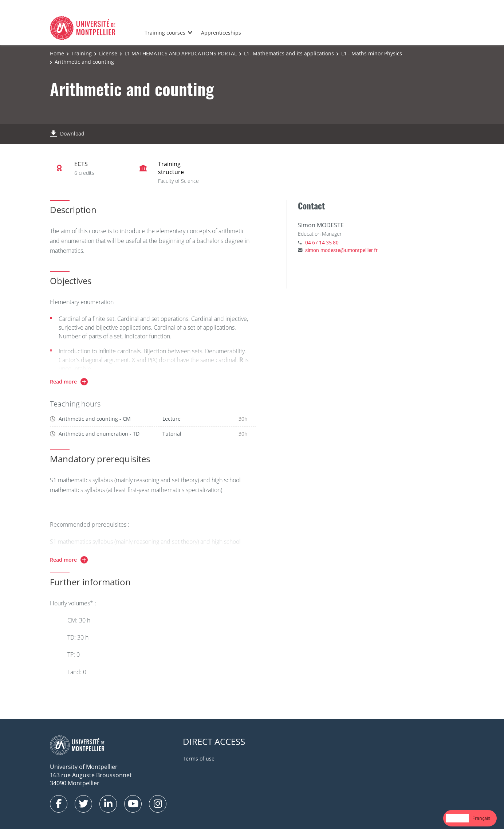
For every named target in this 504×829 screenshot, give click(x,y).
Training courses (165, 33)
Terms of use (199, 759)
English (457, 818)
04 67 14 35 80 (322, 242)
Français (481, 818)
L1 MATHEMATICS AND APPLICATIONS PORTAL (181, 53)
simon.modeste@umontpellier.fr (341, 250)
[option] (481, 818)
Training (82, 53)
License (108, 53)
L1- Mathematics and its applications (289, 53)
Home (57, 53)
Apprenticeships (221, 33)
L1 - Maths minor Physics (372, 53)
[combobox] (457, 818)
